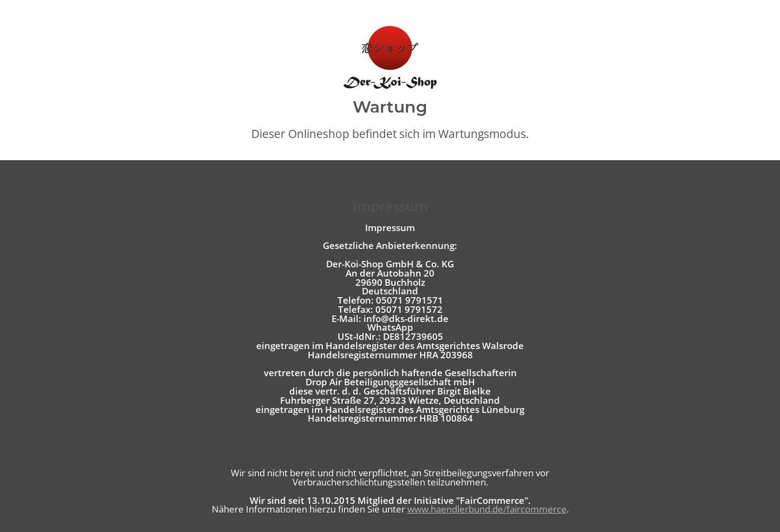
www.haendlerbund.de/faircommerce (487, 509)
